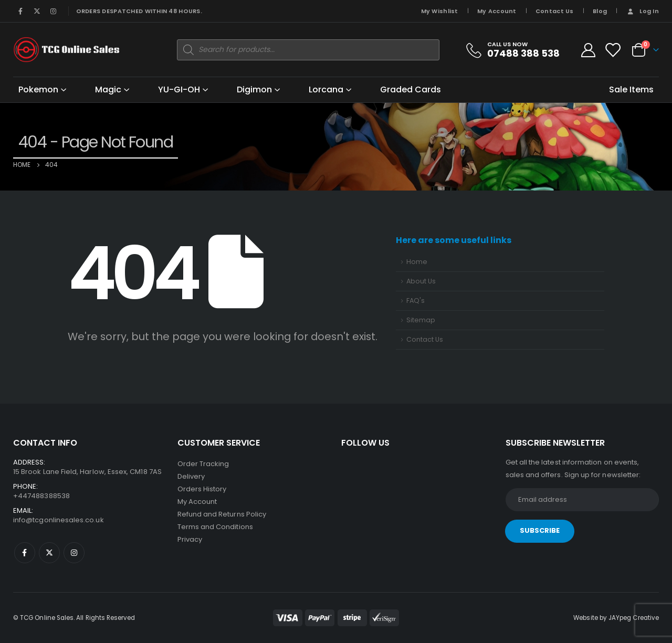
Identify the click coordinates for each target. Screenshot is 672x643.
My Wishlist (440, 11)
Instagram (74, 553)
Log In (642, 11)
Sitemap (421, 320)
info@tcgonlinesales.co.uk (59, 520)
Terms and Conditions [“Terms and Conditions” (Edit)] (215, 527)
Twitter (49, 553)
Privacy (190, 539)
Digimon (254, 89)
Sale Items (631, 89)
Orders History (202, 489)
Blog (600, 11)
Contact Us (555, 11)
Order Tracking (203, 464)
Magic (108, 89)
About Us (421, 281)
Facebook (25, 553)
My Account (497, 11)
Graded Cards (411, 89)
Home (417, 262)
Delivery (191, 476)
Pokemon (38, 89)
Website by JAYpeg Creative (616, 618)
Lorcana (326, 89)
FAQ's (416, 301)
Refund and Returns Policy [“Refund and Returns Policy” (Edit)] (222, 514)
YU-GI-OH (179, 89)
